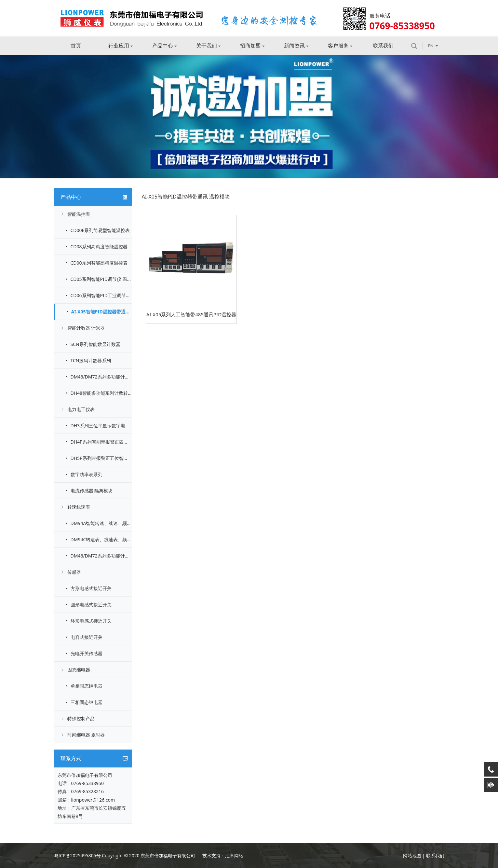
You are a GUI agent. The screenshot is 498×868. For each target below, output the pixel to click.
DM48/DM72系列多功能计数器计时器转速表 (101, 556)
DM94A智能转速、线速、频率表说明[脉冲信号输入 (101, 523)
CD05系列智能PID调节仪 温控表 (101, 279)
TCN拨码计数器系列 (91, 360)
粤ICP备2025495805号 (77, 855)
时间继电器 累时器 (86, 735)
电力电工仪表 (81, 409)
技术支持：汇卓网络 (223, 855)
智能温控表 (79, 214)
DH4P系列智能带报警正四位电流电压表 (101, 442)
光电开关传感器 (87, 653)
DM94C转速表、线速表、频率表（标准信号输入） (101, 539)
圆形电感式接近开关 (91, 605)
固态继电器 (79, 670)
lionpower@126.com (93, 800)
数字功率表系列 (87, 474)
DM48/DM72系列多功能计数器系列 (101, 377)
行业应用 (121, 46)
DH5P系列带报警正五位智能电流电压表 (101, 458)
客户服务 (340, 46)
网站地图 (412, 855)
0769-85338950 (88, 783)
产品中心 (164, 46)
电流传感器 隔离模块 (92, 491)
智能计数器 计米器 (86, 328)
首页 (76, 46)
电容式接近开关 (87, 637)
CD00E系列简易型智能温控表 (100, 230)
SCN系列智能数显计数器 (95, 344)
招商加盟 (252, 46)
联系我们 (383, 46)
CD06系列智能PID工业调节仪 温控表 (101, 295)
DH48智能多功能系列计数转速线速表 (101, 393)
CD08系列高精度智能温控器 (99, 247)
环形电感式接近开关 (91, 621)
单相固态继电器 (87, 686)
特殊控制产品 (81, 718)
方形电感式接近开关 (91, 588)
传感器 (74, 572)
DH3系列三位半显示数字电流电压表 (101, 426)
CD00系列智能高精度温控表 (99, 263)
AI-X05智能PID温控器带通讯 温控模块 (102, 312)
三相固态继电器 (87, 702)
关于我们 (208, 46)
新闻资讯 (296, 46)
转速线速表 (79, 507)
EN (433, 46)
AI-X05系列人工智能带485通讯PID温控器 (191, 314)
